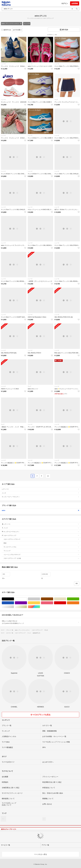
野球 (41, 543)
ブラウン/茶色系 (53, 599)
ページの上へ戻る (40, 854)
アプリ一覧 (45, 845)
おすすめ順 (17, 30)
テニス (27, 24)
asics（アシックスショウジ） (12, 24)
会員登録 (75, 3)
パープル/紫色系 (27, 603)
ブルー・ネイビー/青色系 (14, 603)
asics (40, 510)
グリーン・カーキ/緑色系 (79, 599)
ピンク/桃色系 (53, 603)
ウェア (56, 100)
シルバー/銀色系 (14, 607)
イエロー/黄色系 (40, 603)
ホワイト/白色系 (27, 599)
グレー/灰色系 (40, 599)
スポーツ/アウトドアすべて (41, 539)
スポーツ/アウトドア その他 (41, 558)
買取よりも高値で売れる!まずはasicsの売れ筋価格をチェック (40, 622)
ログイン (65, 3)
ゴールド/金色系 (27, 607)
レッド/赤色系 (66, 603)
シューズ (3, 64)
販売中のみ (6, 30)
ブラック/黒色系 (14, 599)
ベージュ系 (66, 599)
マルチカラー (40, 607)
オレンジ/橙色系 (79, 603)
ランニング (41, 551)
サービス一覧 (6, 845)
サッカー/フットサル (41, 547)
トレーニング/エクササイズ (41, 555)
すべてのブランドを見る (40, 715)
